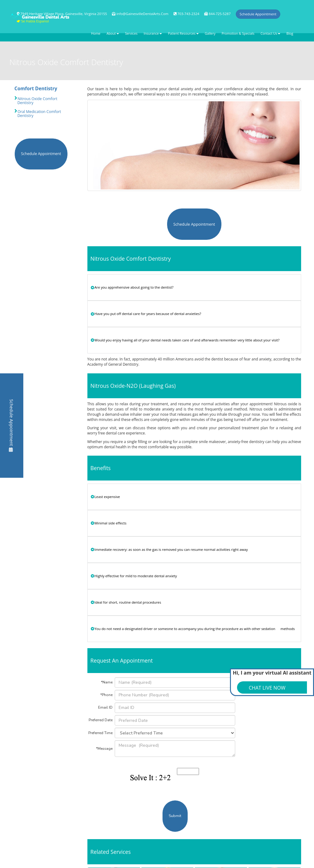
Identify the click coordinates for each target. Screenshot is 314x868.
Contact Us (270, 33)
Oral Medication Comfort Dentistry (38, 113)
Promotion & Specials (238, 33)
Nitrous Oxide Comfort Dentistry (36, 101)
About (113, 33)
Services (131, 33)
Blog (290, 33)
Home (96, 33)
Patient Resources (183, 33)
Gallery (210, 33)
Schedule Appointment (11, 425)
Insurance (153, 33)
